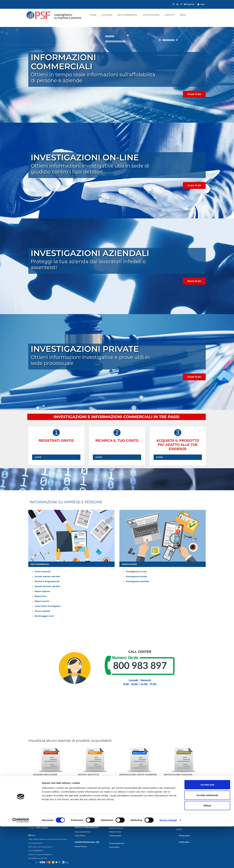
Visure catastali (42, 611)
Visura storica (80, 799)
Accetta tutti (207, 826)
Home (93, 15)
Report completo (115, 795)
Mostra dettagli (168, 862)
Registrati (189, 4)
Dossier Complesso (82, 813)
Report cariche (42, 601)
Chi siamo (107, 15)
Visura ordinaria (80, 795)
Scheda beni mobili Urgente (187, 799)
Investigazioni (151, 15)
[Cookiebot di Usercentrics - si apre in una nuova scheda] (21, 862)
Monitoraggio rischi (44, 616)
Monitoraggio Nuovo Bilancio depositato (157, 795)
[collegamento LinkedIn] (177, 4)
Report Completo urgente (118, 799)
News (183, 15)
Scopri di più (194, 94)
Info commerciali (128, 15)
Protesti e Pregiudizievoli (47, 581)
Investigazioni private (136, 576)
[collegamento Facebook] (181, 4)
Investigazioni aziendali (137, 581)
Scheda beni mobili (184, 795)
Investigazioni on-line (136, 572)
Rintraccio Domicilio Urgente (187, 814)
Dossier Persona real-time (47, 586)
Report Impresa (42, 591)
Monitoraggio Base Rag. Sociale (155, 799)
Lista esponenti (114, 817)
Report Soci (41, 596)
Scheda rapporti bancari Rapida (189, 806)
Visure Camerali (43, 572)
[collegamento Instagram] (174, 4)
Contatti (170, 15)
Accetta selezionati (207, 837)
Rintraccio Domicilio (184, 810)
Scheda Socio (114, 813)
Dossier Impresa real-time (47, 576)
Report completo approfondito (120, 803)
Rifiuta (207, 847)
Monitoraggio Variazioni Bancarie (155, 810)
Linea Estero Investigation (48, 606)
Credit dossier (80, 817)
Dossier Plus (79, 810)
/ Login (201, 4)
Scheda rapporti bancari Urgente (189, 803)
